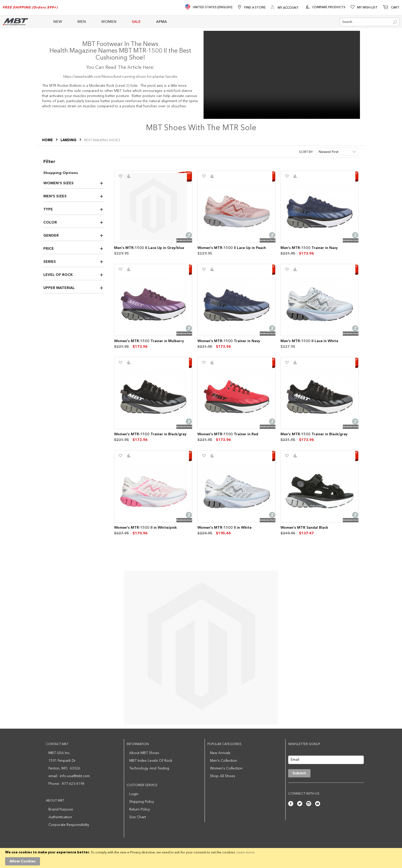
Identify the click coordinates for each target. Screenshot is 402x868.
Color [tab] (50, 223)
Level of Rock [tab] (58, 275)
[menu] (182, 22)
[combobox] (370, 22)
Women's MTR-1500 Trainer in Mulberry (149, 341)
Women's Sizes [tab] (58, 183)
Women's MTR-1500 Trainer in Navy (229, 341)
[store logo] (15, 22)
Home (48, 140)
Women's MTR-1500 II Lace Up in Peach (232, 248)
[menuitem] (62, 22)
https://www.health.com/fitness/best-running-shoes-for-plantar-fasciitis (120, 77)
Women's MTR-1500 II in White (224, 528)
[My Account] (285, 8)
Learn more (245, 852)
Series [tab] (50, 262)
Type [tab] (48, 209)
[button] (120, 176)
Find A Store (255, 8)
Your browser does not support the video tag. (282, 75)
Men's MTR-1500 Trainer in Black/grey (314, 434)
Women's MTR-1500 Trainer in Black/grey (150, 434)
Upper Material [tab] (59, 288)
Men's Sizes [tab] (55, 196)
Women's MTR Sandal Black (304, 528)
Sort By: (306, 152)
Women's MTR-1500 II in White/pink (145, 528)
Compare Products (328, 7)
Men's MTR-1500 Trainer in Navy (309, 248)
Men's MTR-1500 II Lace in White (309, 341)
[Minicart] (391, 8)
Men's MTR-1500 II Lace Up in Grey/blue (149, 248)
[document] (201, 858)
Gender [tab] (51, 236)
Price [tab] (49, 249)
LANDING (69, 140)
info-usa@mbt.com (75, 776)
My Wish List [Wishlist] (367, 8)
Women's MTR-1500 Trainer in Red (228, 434)
